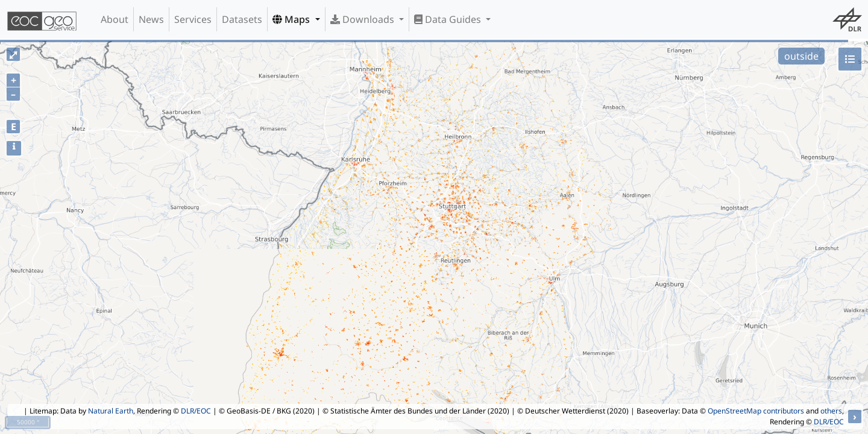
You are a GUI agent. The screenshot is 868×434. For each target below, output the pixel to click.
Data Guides (449, 19)
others (831, 411)
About (115, 19)
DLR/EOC (196, 411)
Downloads (363, 19)
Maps (292, 19)
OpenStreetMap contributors (756, 411)
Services (193, 19)
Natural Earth (111, 411)
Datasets (242, 19)
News (151, 19)
